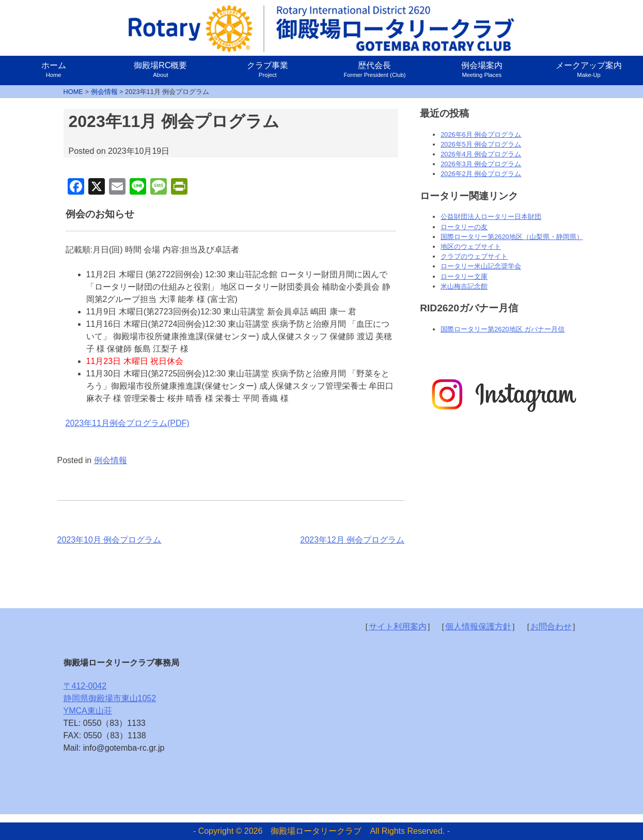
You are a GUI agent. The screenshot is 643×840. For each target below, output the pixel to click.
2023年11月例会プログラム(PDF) (128, 423)
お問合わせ (551, 627)
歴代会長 (374, 70)
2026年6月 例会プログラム (481, 134)
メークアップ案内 (589, 70)
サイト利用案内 (398, 627)
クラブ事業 (268, 70)
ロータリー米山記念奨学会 (481, 266)
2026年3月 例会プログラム (481, 164)
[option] (503, 395)
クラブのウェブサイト (474, 256)
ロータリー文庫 (464, 276)
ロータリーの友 (464, 227)
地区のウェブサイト (471, 247)
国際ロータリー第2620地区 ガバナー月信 (503, 329)
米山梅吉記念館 (464, 286)
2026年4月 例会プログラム (481, 154)
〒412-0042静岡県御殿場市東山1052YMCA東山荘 (110, 698)
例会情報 (111, 460)
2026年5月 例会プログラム (481, 144)
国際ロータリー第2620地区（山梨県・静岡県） (512, 237)
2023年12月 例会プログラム (352, 540)
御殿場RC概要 (160, 70)
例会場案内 (482, 70)
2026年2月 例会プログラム (481, 174)
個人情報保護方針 (478, 627)
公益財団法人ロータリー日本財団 (491, 217)
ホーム (54, 70)
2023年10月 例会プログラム (109, 540)
